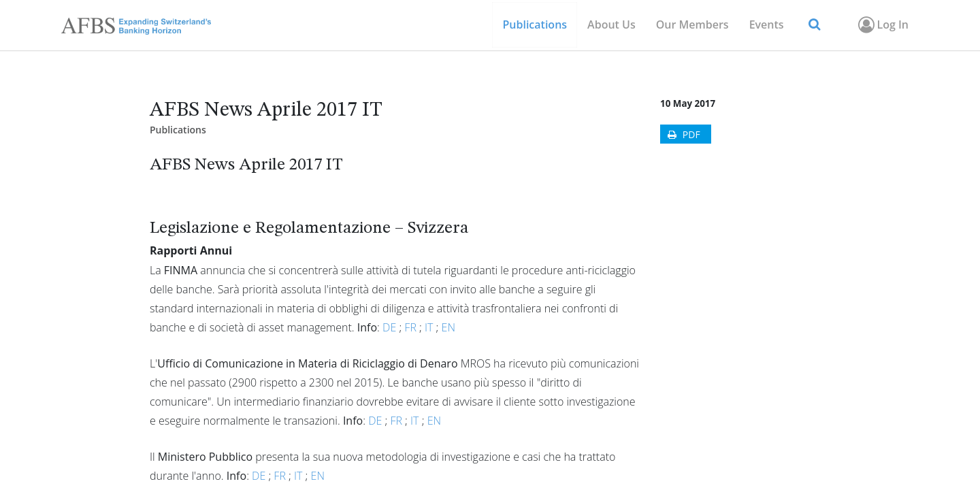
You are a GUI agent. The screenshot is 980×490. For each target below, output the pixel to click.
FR (410, 327)
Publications (178, 130)
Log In (882, 24)
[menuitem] (692, 25)
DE (389, 327)
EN (448, 327)
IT (429, 327)
